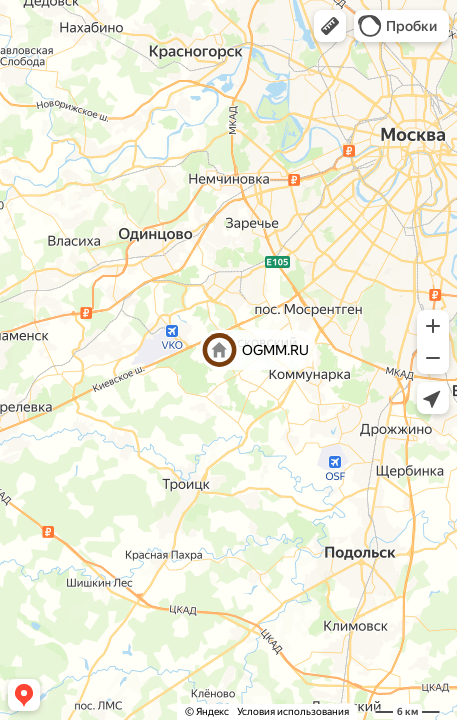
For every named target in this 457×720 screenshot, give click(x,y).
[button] (330, 26)
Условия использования (293, 711)
